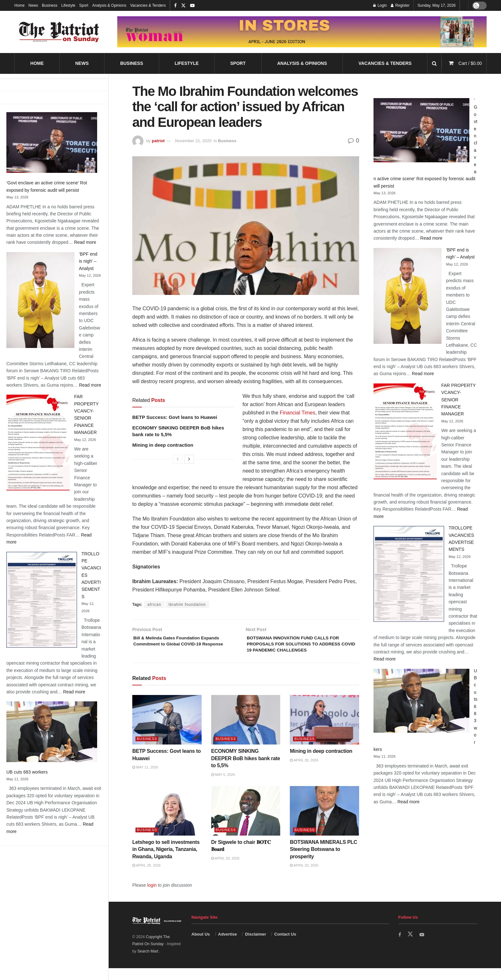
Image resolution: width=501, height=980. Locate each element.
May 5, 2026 (223, 786)
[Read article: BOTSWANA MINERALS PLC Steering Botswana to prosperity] (324, 822)
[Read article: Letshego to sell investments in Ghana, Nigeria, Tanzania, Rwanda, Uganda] (167, 822)
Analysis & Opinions (109, 5)
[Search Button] (434, 63)
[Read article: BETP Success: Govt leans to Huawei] (167, 732)
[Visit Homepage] (59, 32)
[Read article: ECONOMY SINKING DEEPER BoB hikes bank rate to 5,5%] (246, 732)
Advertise (227, 946)
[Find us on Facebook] (400, 946)
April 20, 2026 (225, 870)
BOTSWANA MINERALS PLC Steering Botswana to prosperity (323, 861)
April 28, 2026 (304, 772)
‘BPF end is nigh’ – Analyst (88, 261)
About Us (201, 946)
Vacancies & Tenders (148, 5)
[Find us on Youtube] (423, 946)
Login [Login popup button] (380, 5)
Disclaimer (256, 946)
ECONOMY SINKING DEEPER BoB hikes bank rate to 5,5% (246, 770)
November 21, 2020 (193, 141)
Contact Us (285, 946)
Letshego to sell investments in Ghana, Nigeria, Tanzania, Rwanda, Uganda (166, 861)
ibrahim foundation (187, 605)
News (33, 5)
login (152, 897)
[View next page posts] (189, 459)
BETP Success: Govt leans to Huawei (175, 417)
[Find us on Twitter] (411, 946)
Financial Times (298, 413)
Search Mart (148, 963)
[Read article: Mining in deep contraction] (324, 732)
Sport (84, 5)
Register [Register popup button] (400, 5)
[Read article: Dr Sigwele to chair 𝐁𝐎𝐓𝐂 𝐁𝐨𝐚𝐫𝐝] (246, 822)
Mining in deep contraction (163, 445)
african (154, 605)
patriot (158, 141)
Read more (85, 242)
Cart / (470, 63)
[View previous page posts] (178, 459)
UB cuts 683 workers (27, 772)
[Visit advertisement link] (302, 32)
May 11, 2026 (145, 779)
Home (19, 5)
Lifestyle (68, 5)
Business (50, 5)
